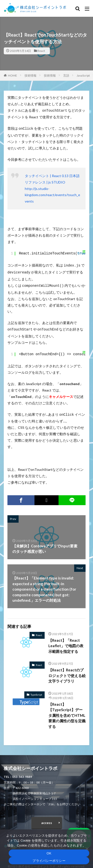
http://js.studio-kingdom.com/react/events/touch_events (52, 194)
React (41, 51)
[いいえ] (87, 849)
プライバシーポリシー (49, 861)
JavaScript (83, 75)
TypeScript (36, 691)
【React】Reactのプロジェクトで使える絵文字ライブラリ (67, 672)
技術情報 (31, 75)
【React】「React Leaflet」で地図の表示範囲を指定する (66, 642)
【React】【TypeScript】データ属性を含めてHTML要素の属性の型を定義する (67, 712)
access (47, 819)
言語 (66, 75)
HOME (13, 75)
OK (49, 853)
